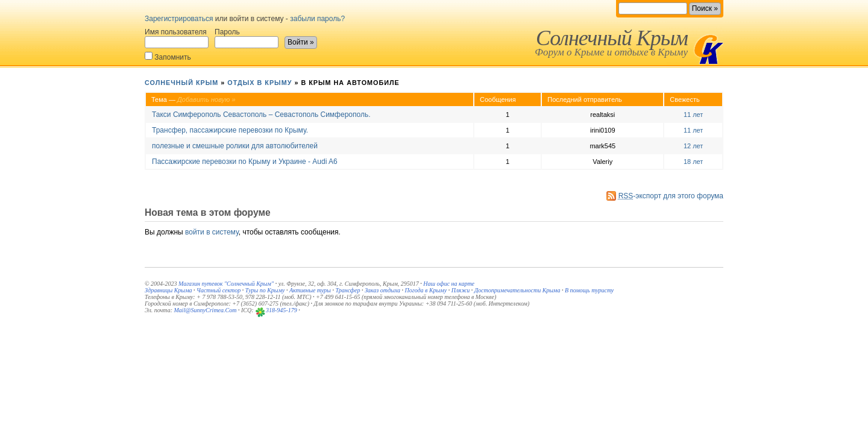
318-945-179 (281, 310)
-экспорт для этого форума (671, 196)
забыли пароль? (317, 19)
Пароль (247, 38)
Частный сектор (219, 290)
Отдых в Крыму (259, 83)
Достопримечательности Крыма (517, 290)
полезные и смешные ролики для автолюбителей (235, 146)
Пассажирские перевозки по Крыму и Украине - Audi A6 (245, 162)
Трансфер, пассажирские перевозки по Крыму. (230, 130)
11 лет (693, 115)
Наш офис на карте (449, 284)
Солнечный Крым (612, 38)
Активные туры (310, 290)
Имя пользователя (177, 38)
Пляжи (461, 290)
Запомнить (168, 56)
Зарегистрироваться (179, 19)
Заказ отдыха (382, 290)
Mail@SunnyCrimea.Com (206, 310)
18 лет (693, 162)
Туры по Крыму (265, 290)
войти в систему (212, 232)
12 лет (693, 146)
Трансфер (348, 290)
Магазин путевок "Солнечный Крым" (226, 284)
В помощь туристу (589, 290)
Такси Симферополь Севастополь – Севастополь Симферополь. (261, 115)
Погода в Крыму (426, 290)
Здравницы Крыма (168, 290)
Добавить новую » (206, 99)
